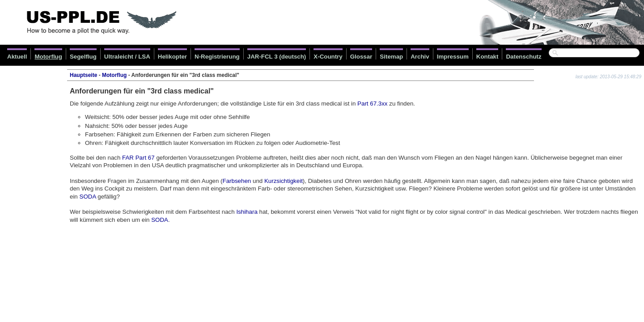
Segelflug (83, 57)
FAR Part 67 (138, 158)
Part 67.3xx (372, 104)
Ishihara (247, 212)
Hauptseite (83, 75)
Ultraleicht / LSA (127, 57)
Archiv (420, 57)
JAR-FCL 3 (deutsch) (277, 57)
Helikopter (172, 57)
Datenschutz (523, 57)
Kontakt (487, 57)
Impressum (453, 57)
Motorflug (48, 57)
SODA (88, 197)
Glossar (361, 57)
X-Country (328, 57)
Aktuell (17, 57)
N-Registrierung (217, 57)
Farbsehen (237, 181)
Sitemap (391, 57)
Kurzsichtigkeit (284, 181)
